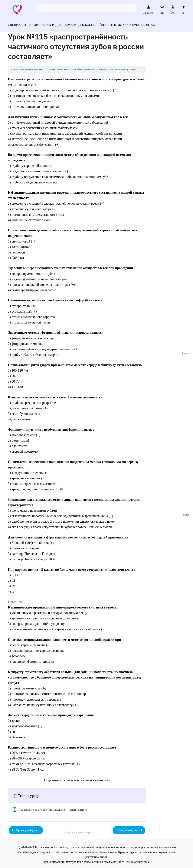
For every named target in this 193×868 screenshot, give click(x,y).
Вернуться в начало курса (78, 830)
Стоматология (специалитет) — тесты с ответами (40, 67)
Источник (15, 600)
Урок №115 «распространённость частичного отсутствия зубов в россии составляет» (119, 67)
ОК (173, 10)
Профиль (149, 10)
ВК (162, 10)
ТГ (183, 10)
